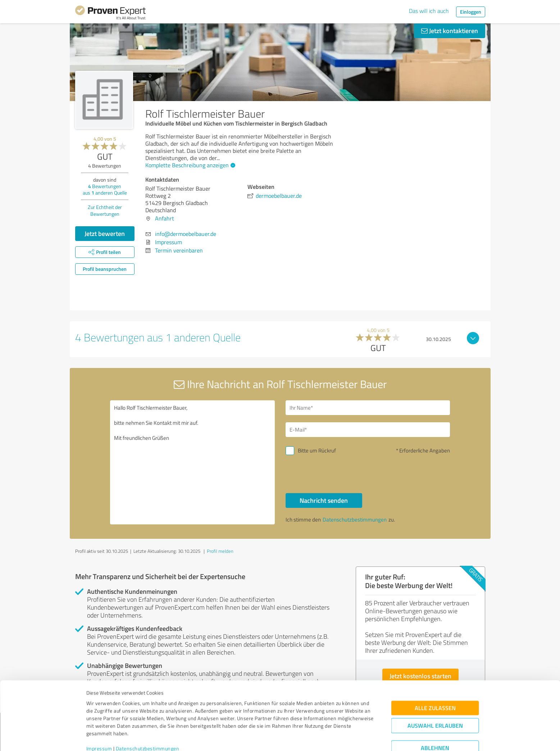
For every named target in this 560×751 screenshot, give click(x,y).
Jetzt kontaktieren (450, 31)
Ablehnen (435, 717)
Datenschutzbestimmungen (148, 717)
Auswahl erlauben (435, 694)
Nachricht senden (324, 500)
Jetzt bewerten (105, 233)
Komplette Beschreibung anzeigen (189, 165)
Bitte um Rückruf (317, 450)
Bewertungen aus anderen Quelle (105, 189)
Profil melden (220, 551)
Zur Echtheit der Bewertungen (105, 210)
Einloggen (471, 12)
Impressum (99, 717)
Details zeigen (331, 738)
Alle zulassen (435, 677)
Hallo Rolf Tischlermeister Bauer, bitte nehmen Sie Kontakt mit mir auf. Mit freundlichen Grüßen (192, 462)
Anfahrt (165, 218)
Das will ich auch (429, 11)
